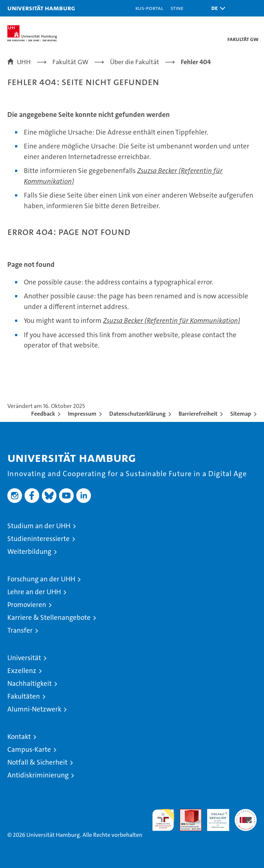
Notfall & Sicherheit (37, 762)
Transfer (20, 630)
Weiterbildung (29, 551)
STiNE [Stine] (177, 8)
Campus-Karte (29, 749)
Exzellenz (22, 671)
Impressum (82, 414)
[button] (216, 8)
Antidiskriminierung (38, 775)
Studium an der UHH (39, 526)
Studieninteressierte (38, 539)
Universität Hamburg (41, 8)
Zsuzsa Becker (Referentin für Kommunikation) (172, 321)
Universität (24, 658)
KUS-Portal (149, 8)
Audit (187, 813)
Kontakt (19, 737)
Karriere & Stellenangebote (49, 617)
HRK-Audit (214, 817)
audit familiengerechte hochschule (163, 820)
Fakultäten (24, 696)
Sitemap (241, 414)
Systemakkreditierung (246, 813)
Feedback (43, 414)
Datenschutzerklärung (137, 414)
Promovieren (27, 605)
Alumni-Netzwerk (34, 709)
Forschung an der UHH (41, 579)
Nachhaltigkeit (30, 683)
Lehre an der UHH (34, 592)
